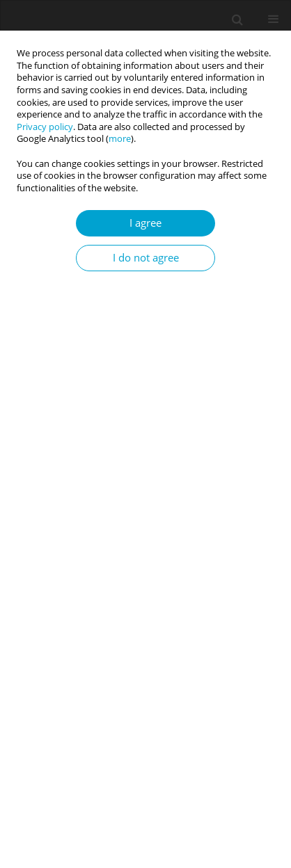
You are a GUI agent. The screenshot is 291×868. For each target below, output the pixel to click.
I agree (145, 223)
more (120, 139)
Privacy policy (45, 127)
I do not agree (146, 258)
